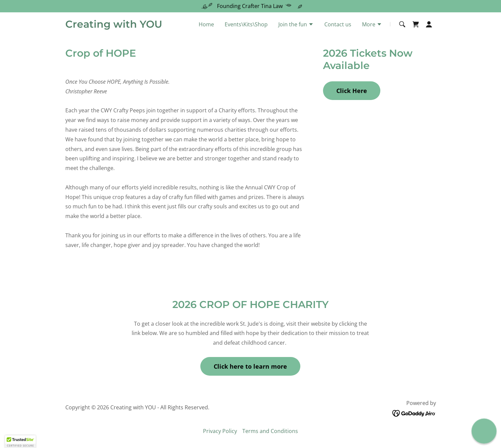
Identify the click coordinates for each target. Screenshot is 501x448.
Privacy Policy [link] (220, 431)
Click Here (352, 91)
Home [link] (206, 24)
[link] (114, 26)
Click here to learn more (250, 366)
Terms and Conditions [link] (270, 431)
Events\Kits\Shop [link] (246, 24)
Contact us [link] (338, 24)
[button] (296, 25)
